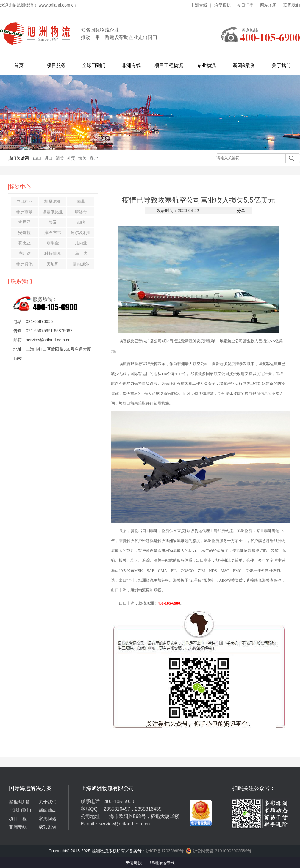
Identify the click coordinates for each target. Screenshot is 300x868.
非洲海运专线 (162, 863)
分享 (241, 211)
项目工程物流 (169, 65)
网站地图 (268, 5)
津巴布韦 (53, 233)
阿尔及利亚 (81, 233)
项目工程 (18, 818)
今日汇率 (245, 5)
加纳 (81, 222)
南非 (81, 201)
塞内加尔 (81, 264)
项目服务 (56, 65)
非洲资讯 (24, 264)
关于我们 (281, 65)
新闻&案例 (244, 65)
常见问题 (48, 818)
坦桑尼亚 (53, 201)
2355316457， (119, 809)
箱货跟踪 (222, 5)
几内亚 (81, 243)
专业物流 (206, 65)
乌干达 (81, 253)
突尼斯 (53, 264)
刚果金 (53, 243)
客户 (94, 158)
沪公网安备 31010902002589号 (219, 851)
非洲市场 (24, 212)
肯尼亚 (24, 222)
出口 (37, 158)
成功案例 (48, 827)
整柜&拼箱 (19, 802)
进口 (49, 158)
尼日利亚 (24, 201)
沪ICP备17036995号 (165, 851)
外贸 (71, 158)
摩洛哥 (81, 212)
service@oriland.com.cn (124, 824)
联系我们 (292, 5)
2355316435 (148, 809)
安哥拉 (24, 233)
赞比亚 (24, 243)
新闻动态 (48, 810)
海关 (82, 158)
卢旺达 (24, 253)
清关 (60, 158)
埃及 (53, 222)
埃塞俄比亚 (53, 212)
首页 (19, 65)
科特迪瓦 (53, 253)
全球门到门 (94, 65)
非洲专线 (199, 5)
